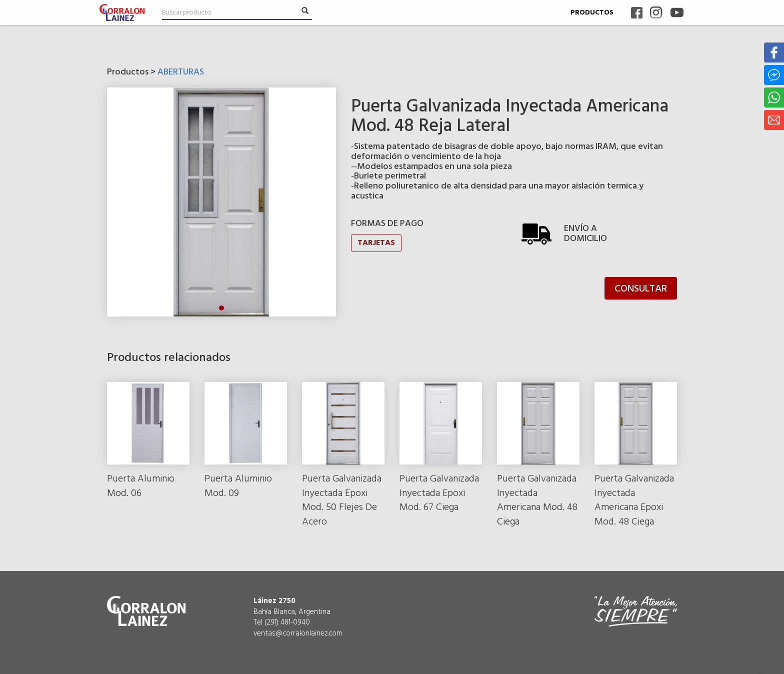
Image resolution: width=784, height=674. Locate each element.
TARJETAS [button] (376, 243)
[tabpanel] (221, 202)
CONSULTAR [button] (641, 289)
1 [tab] (221, 308)
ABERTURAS (181, 72)
